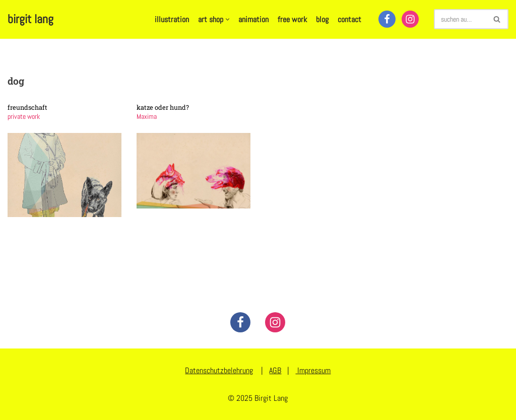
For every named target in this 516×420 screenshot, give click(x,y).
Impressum (313, 370)
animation (253, 19)
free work (292, 19)
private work (24, 116)
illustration (172, 19)
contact (349, 19)
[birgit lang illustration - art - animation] (30, 19)
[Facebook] (387, 19)
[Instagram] (410, 19)
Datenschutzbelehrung (219, 370)
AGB (275, 370)
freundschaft (27, 107)
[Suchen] (460, 19)
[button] (228, 19)
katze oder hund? (163, 107)
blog (322, 19)
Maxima (147, 116)
